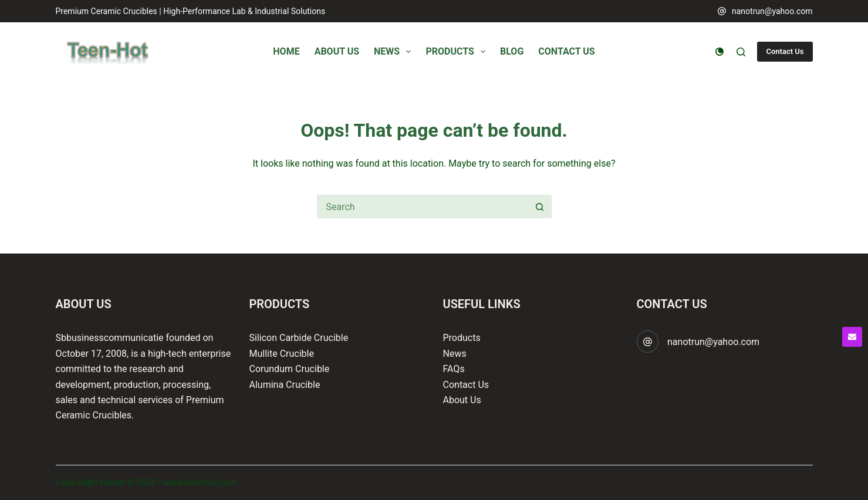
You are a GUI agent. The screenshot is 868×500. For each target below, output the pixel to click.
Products (462, 338)
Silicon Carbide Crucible (299, 338)
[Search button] (540, 207)
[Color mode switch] (720, 52)
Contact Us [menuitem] (566, 51)
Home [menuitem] (286, 51)
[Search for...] (423, 207)
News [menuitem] (395, 52)
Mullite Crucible (282, 354)
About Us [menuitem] (337, 51)
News (455, 354)
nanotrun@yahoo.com (772, 11)
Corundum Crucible (290, 369)
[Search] (741, 52)
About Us (462, 400)
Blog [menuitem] (512, 51)
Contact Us (785, 51)
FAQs (454, 369)
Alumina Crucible (285, 385)
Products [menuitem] (458, 52)
